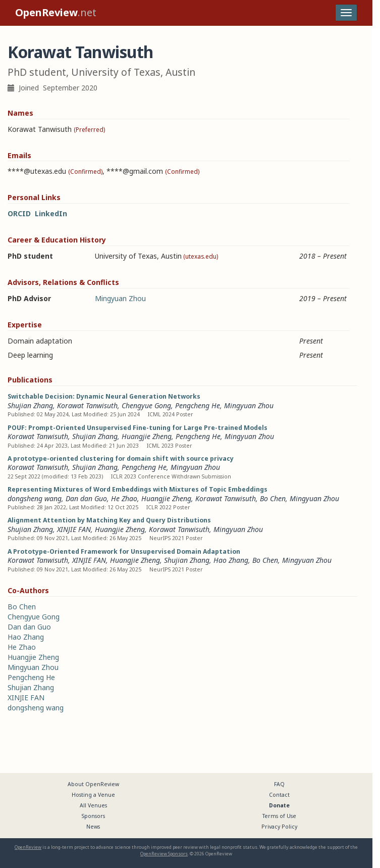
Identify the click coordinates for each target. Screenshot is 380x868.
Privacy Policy (279, 827)
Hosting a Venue (93, 795)
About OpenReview (93, 784)
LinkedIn (51, 213)
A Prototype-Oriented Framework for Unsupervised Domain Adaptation (124, 551)
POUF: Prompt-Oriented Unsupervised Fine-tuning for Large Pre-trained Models (138, 428)
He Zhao (124, 498)
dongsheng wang (35, 498)
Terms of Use (279, 816)
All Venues (93, 805)
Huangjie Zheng (147, 436)
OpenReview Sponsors (164, 854)
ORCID (19, 213)
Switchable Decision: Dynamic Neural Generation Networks (104, 396)
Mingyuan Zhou (120, 298)
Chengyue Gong (146, 405)
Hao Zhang (231, 560)
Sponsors (93, 816)
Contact (279, 795)
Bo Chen (273, 498)
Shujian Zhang (30, 405)
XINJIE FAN (74, 529)
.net (56, 12)
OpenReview (28, 847)
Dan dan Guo (86, 498)
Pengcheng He (198, 405)
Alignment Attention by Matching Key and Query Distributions (109, 520)
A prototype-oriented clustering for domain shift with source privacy (121, 459)
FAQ (279, 784)
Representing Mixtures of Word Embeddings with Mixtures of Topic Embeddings (138, 489)
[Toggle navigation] (346, 13)
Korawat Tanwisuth (87, 405)
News (93, 827)
